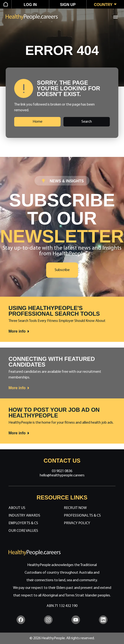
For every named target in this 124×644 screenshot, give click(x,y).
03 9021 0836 (62, 471)
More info (19, 331)
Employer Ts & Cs (23, 523)
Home (38, 122)
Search (87, 122)
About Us (17, 508)
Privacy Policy (77, 523)
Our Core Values (23, 531)
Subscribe (62, 270)
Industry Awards (24, 516)
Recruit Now (75, 508)
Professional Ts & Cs (82, 516)
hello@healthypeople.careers (62, 475)
